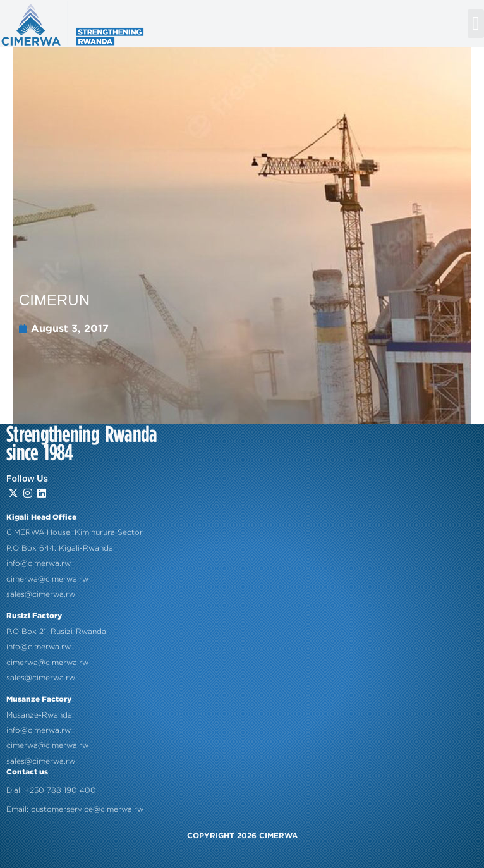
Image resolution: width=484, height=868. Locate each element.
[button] (476, 24)
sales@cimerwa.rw (41, 564)
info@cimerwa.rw (39, 533)
